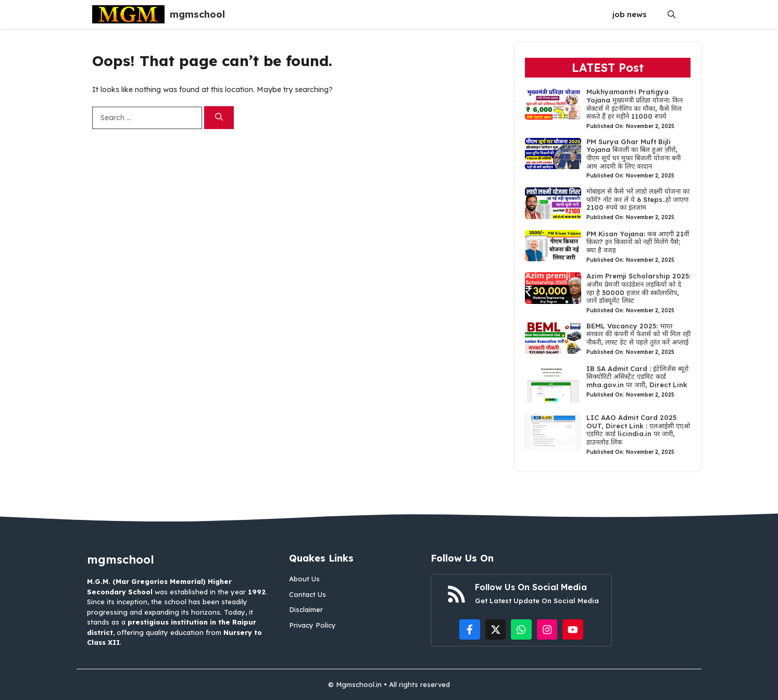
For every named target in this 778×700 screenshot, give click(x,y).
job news (630, 14)
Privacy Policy (312, 625)
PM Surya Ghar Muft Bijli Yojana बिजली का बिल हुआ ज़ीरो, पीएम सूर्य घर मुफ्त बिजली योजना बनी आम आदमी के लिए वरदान (633, 154)
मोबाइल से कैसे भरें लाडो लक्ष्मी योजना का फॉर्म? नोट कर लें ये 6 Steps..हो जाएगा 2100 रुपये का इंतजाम (638, 199)
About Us (304, 579)
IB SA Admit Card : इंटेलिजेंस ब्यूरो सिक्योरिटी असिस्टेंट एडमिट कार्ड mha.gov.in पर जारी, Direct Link (637, 377)
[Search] (219, 118)
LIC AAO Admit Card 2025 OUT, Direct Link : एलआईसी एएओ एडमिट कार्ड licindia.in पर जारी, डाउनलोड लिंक (638, 430)
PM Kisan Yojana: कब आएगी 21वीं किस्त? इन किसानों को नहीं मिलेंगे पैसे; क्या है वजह (638, 242)
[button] (672, 14)
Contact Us (308, 594)
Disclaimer (306, 609)
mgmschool (197, 14)
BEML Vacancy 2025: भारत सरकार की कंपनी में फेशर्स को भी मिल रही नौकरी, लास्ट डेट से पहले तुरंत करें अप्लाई (638, 334)
